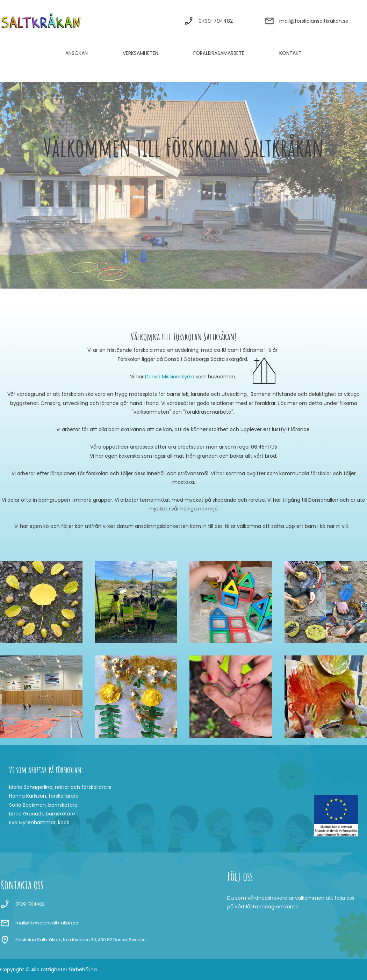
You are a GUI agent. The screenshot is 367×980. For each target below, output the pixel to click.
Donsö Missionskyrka (170, 377)
